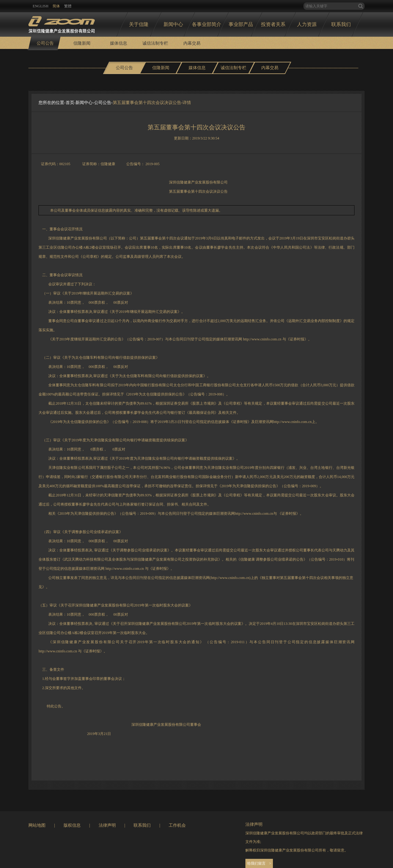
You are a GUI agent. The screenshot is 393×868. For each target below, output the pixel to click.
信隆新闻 (82, 43)
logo (62, 23)
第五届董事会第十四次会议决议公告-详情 (152, 103)
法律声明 (107, 825)
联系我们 (341, 24)
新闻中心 (173, 24)
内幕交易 (192, 43)
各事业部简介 (207, 24)
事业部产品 (241, 24)
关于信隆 (139, 24)
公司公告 (45, 43)
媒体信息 (119, 43)
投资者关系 (273, 24)
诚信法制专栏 (155, 43)
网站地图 (37, 825)
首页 (70, 103)
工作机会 (177, 825)
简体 (56, 6)
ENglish (40, 6)
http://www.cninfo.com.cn (262, 339)
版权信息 (72, 825)
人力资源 (307, 24)
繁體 (68, 6)
